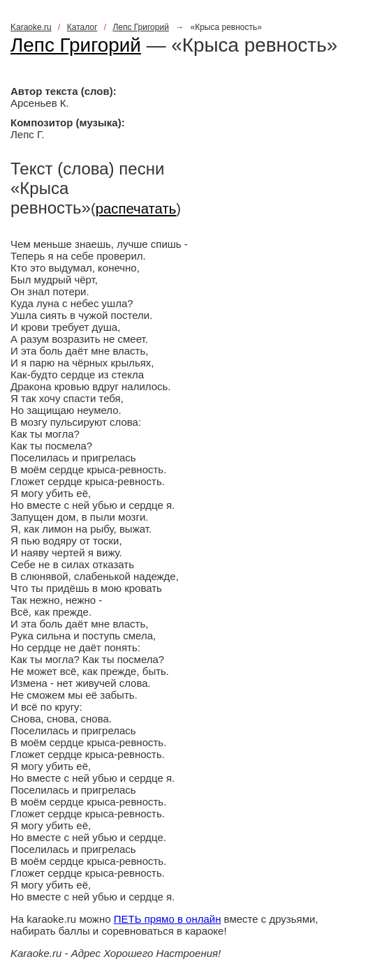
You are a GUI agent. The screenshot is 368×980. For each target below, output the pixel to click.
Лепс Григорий (140, 27)
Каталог (82, 27)
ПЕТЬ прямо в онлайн (168, 919)
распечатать (136, 209)
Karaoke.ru (31, 27)
